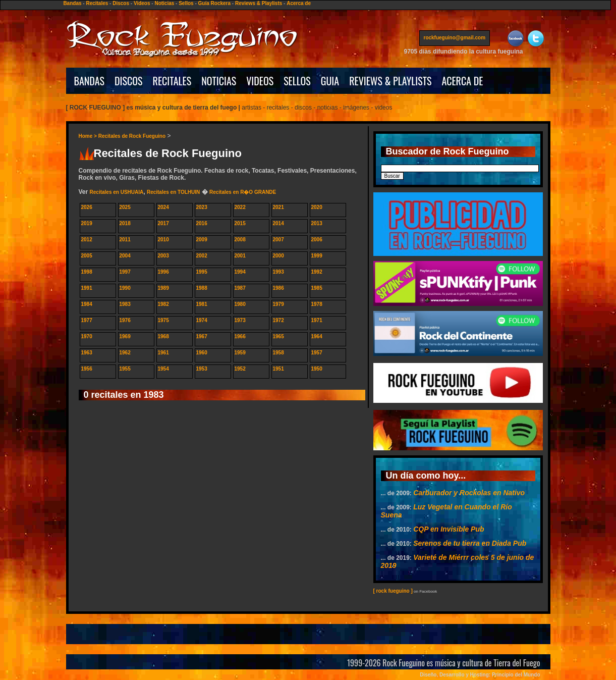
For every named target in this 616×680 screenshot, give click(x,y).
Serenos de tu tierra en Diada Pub (470, 543)
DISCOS (129, 81)
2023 (202, 207)
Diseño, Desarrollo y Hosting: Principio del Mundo (480, 675)
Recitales (97, 3)
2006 (317, 240)
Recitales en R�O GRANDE (243, 192)
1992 (317, 272)
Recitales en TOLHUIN (173, 192)
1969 (125, 336)
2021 (278, 207)
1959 (240, 353)
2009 (202, 240)
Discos (121, 3)
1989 (163, 288)
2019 (87, 223)
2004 (125, 256)
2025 (125, 207)
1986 (278, 288)
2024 (163, 207)
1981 (202, 304)
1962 (125, 353)
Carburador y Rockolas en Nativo (469, 493)
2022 (240, 207)
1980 (240, 304)
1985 (317, 288)
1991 (87, 288)
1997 (125, 272)
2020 (317, 207)
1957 (317, 353)
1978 (317, 304)
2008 (240, 240)
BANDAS (90, 81)
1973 (240, 320)
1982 (163, 304)
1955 (125, 369)
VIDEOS (260, 81)
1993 (278, 272)
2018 (125, 223)
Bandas (72, 3)
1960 (202, 353)
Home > (89, 136)
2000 (278, 256)
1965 (278, 336)
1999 (317, 256)
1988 (202, 288)
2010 (163, 240)
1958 (278, 353)
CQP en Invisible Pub (449, 529)
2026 (87, 207)
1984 (87, 304)
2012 (87, 240)
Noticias (164, 3)
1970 (87, 336)
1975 (163, 320)
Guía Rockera (214, 3)
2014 (278, 223)
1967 (202, 336)
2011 (125, 240)
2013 (317, 223)
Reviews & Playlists (259, 3)
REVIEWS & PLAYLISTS (390, 81)
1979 (278, 304)
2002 (202, 256)
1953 (202, 369)
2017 (163, 223)
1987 (240, 288)
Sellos (186, 3)
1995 (202, 272)
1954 (163, 369)
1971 (317, 320)
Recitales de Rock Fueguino (132, 136)
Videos (142, 3)
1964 (317, 336)
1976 (125, 320)
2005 (87, 256)
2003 (163, 256)
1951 (278, 369)
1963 (87, 353)
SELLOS (297, 81)
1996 (163, 272)
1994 (240, 272)
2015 (240, 223)
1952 (240, 369)
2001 (240, 256)
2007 (278, 240)
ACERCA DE (462, 81)
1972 (278, 320)
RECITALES (172, 81)
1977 (87, 320)
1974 (202, 320)
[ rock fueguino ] (393, 591)
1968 (163, 336)
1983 (125, 304)
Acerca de (299, 3)
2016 (202, 223)
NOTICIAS (219, 81)
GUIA (330, 81)
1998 (87, 272)
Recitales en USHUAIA (117, 192)
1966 (240, 336)
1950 (317, 369)
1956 (87, 369)
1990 (125, 288)
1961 (163, 353)
